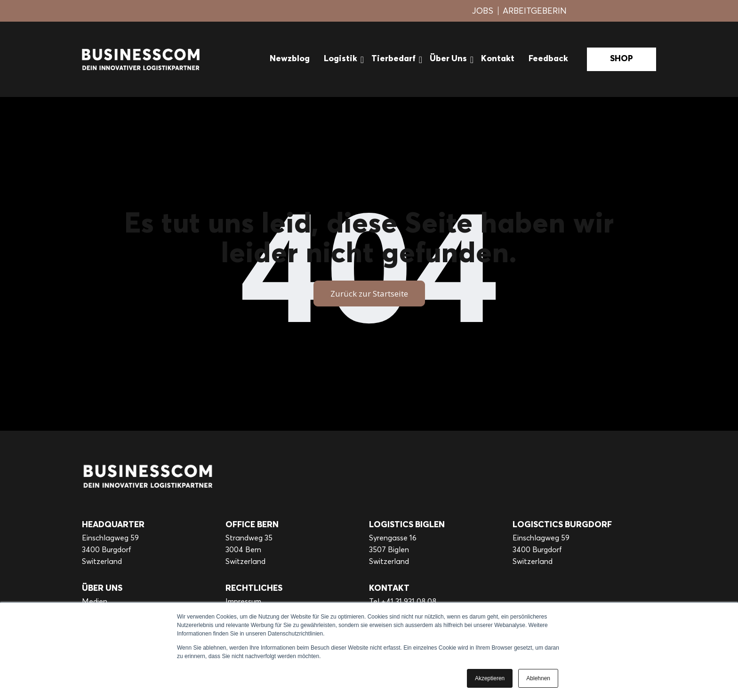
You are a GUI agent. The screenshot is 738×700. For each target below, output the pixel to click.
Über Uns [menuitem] (448, 59)
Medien (95, 601)
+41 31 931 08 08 (409, 601)
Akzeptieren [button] (490, 678)
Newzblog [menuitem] (290, 59)
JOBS (483, 11)
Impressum (243, 601)
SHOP (622, 59)
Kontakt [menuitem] (498, 59)
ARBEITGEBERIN (535, 11)
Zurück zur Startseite (369, 294)
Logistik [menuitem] (341, 59)
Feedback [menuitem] (548, 59)
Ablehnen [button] (538, 678)
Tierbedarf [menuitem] (393, 59)
